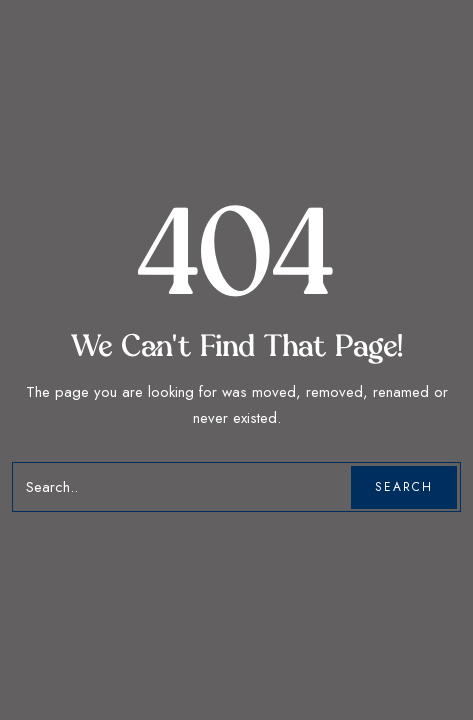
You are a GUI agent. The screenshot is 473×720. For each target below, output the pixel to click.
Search (404, 487)
